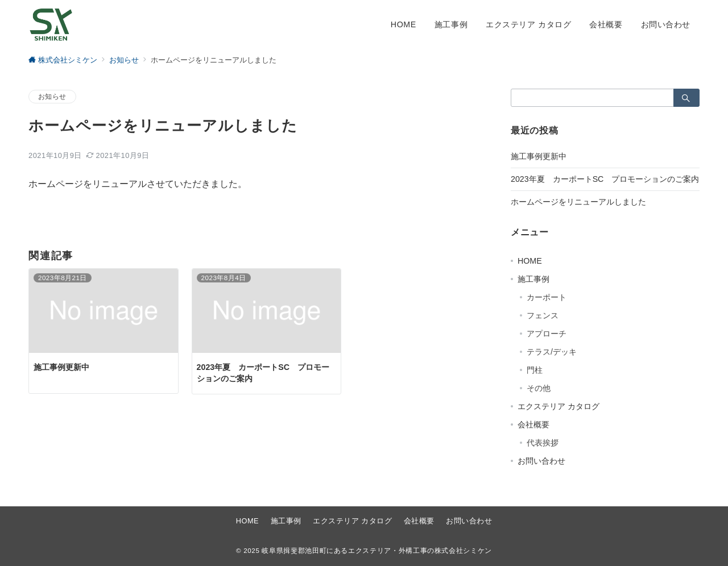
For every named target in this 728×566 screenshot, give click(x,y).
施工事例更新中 (539, 156)
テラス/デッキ (552, 352)
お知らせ (52, 96)
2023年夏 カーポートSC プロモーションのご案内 (605, 179)
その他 (539, 388)
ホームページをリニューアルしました (578, 202)
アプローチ (547, 334)
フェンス (543, 315)
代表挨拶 (543, 443)
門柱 (535, 370)
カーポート (547, 297)
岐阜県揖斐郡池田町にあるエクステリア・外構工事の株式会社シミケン (377, 550)
